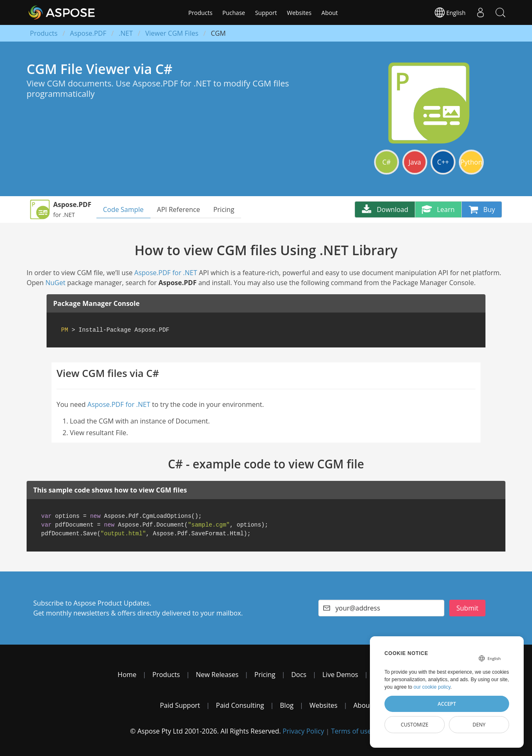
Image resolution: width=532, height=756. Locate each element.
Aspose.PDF (88, 33)
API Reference (179, 209)
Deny (479, 725)
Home (127, 675)
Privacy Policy (303, 731)
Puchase (234, 13)
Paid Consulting (240, 705)
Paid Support (180, 705)
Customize (415, 725)
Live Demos (340, 675)
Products (200, 13)
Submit (467, 608)
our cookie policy (432, 687)
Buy (482, 209)
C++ (443, 162)
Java (415, 162)
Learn (438, 209)
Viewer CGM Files (172, 33)
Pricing (224, 209)
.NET (126, 33)
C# (387, 162)
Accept (447, 704)
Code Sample (123, 209)
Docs (299, 675)
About (329, 13)
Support (266, 13)
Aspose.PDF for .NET (166, 273)
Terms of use (351, 731)
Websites (299, 13)
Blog (287, 705)
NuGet (55, 283)
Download (385, 209)
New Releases (217, 675)
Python (472, 162)
